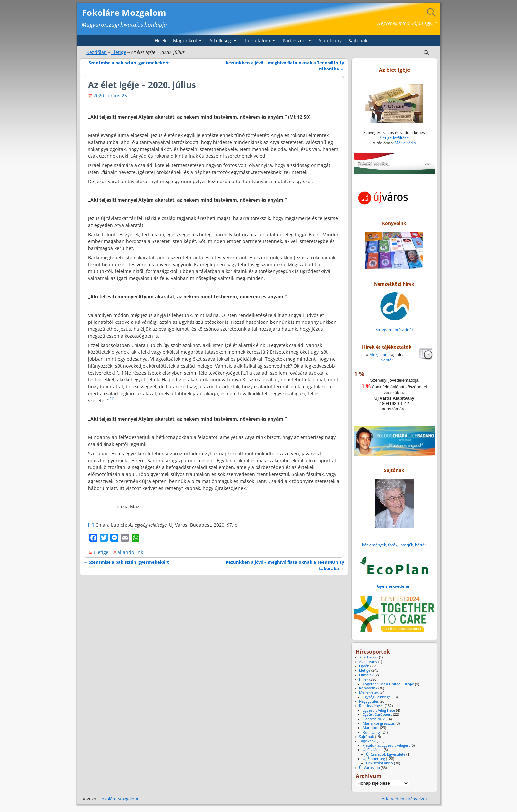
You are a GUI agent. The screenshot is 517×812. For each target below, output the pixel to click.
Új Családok (373, 750)
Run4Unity (372, 732)
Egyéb (364, 666)
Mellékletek (369, 692)
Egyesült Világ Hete (379, 710)
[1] (112, 399)
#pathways (368, 657)
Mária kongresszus (379, 723)
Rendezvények (371, 706)
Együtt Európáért (377, 714)
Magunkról (185, 40)
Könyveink (368, 688)
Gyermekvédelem (394, 586)
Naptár (387, 360)
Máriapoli (371, 728)
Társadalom (257, 40)
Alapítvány (330, 40)
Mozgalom (379, 355)
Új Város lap (369, 768)
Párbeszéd (294, 40)
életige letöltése (394, 138)
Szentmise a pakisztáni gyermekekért (127, 63)
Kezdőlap (97, 52)
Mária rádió (405, 143)
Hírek (160, 40)
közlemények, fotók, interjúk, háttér (394, 545)
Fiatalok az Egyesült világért (386, 745)
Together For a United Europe (388, 684)
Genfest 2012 (374, 719)
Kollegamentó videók (394, 330)
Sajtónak (358, 40)
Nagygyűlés (369, 701)
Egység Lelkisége (377, 697)
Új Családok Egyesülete (386, 754)
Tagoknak (367, 741)
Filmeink (366, 675)
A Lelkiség (220, 40)
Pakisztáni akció (380, 763)
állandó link (130, 552)
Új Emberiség (374, 759)
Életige (119, 52)
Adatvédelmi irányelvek (405, 799)
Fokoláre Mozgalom (124, 13)
